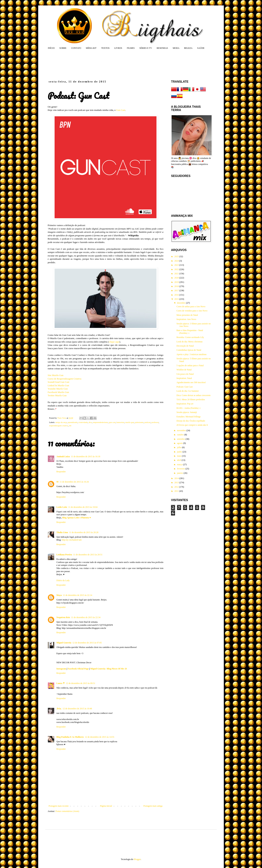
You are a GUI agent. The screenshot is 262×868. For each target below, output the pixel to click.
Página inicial (106, 806)
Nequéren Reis (63, 617)
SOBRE (63, 48)
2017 (177, 290)
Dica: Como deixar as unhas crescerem (193, 395)
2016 (177, 295)
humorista (120, 422)
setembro (181, 439)
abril (179, 460)
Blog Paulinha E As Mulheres (70, 737)
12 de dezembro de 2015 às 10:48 (77, 709)
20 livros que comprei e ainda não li (192, 425)
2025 (177, 256)
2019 (177, 282)
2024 (177, 261)
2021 (177, 274)
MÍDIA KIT (91, 48)
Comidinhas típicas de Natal (189, 350)
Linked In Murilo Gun (58, 385)
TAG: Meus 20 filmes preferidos (191, 400)
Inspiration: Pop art (185, 404)
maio (179, 456)
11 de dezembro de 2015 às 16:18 (86, 456)
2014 (177, 478)
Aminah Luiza (63, 456)
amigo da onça (61, 422)
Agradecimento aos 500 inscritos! (191, 382)
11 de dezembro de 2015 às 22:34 (86, 617)
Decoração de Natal (185, 346)
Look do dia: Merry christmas (189, 342)
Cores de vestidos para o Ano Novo (192, 311)
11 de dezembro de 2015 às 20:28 (84, 532)
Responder (61, 472)
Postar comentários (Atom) (67, 811)
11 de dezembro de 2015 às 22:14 (77, 595)
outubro (181, 435)
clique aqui (114, 342)
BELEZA (188, 48)
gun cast (112, 422)
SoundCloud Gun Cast (58, 382)
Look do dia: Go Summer (188, 391)
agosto (180, 443)
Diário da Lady (63, 580)
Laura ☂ (61, 683)
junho (180, 452)
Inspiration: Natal (184, 378)
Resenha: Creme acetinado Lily (190, 337)
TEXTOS (105, 48)
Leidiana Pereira (64, 555)
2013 (177, 483)
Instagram (61, 669)
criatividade (83, 422)
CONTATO (76, 48)
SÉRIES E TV (146, 48)
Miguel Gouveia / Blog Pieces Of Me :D (109, 669)
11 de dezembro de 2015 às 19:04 (83, 507)
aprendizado (73, 422)
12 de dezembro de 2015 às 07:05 (87, 643)
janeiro (180, 473)
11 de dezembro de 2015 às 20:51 (88, 555)
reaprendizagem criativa (59, 426)
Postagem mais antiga (153, 806)
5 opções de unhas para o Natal (190, 365)
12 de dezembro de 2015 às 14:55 (99, 737)
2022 (177, 269)
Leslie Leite (62, 507)
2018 (177, 286)
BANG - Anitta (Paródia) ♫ (189, 408)
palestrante (139, 422)
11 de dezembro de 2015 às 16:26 (74, 482)
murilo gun (130, 422)
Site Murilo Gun (55, 375)
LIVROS (118, 48)
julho (180, 447)
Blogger (137, 859)
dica (90, 422)
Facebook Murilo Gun (58, 392)
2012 (177, 487)
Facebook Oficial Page (78, 669)
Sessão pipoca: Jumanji (187, 412)
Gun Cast (121, 110)
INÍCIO (51, 48)
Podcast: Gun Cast (185, 387)
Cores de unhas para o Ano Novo (191, 307)
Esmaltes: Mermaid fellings (189, 417)
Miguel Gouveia (64, 643)
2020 (177, 278)
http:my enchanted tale (72, 540)
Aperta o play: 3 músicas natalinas (191, 354)
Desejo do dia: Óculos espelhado (191, 421)
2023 (177, 265)
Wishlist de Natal (184, 370)
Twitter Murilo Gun (57, 395)
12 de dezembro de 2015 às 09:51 (81, 683)
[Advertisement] (117, 65)
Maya (59, 595)
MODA (176, 48)
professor (155, 422)
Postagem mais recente (59, 806)
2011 (177, 491)
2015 (177, 299)
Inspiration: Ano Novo (186, 319)
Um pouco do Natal (185, 374)
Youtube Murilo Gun (58, 389)
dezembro (182, 303)
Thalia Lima (62, 532)
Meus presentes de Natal (187, 315)
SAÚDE (201, 48)
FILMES (131, 48)
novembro (182, 430)
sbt (70, 426)
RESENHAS (162, 48)
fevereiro (181, 469)
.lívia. (59, 709)
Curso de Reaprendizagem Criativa (64, 379)
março (180, 464)
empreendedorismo (101, 422)
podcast (147, 422)
